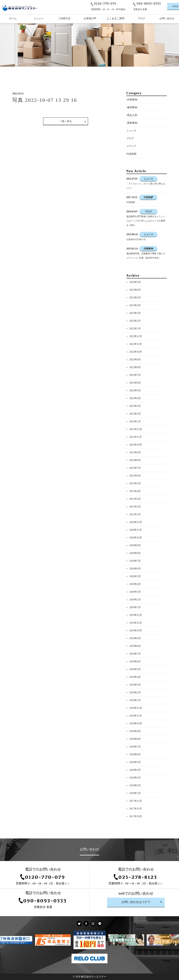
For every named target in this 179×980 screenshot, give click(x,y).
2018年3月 (135, 778)
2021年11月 (136, 437)
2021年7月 (135, 468)
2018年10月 (136, 723)
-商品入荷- (132, 115)
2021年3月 (135, 499)
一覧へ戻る (66, 121)
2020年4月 (135, 584)
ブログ (130, 138)
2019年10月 (136, 631)
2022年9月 (135, 360)
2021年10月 (136, 445)
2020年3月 (135, 592)
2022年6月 (135, 383)
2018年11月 (136, 716)
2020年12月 (136, 522)
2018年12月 (136, 708)
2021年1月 (135, 514)
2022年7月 (135, 375)
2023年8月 (135, 290)
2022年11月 (136, 344)
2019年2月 (135, 693)
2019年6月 (135, 662)
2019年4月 (135, 677)
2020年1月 (135, 607)
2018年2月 (135, 785)
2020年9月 (135, 545)
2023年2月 (135, 321)
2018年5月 (135, 762)
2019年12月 (136, 615)
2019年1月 (135, 700)
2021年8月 (135, 460)
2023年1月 (135, 329)
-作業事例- (132, 100)
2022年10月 (136, 352)
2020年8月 (135, 553)
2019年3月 (135, 685)
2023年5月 (135, 298)
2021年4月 (135, 491)
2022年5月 (135, 391)
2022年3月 (135, 406)
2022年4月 (135, 398)
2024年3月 (135, 282)
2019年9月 (135, 638)
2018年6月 (135, 754)
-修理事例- (132, 107)
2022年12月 (136, 336)
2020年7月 (135, 561)
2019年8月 (135, 646)
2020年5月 (135, 576)
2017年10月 (136, 816)
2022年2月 (135, 414)
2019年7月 (135, 654)
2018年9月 (135, 731)
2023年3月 (135, 313)
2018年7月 (135, 747)
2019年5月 (135, 669)
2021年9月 (135, 452)
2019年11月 (136, 623)
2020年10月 (136, 538)
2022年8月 (135, 367)
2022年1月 (135, 421)
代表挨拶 (131, 154)
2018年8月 (135, 739)
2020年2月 (135, 600)
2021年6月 (135, 476)
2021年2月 (135, 507)
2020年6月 (135, 569)
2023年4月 (135, 305)
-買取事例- (132, 123)
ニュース (131, 131)
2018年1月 (135, 793)
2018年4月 (135, 770)
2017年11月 (136, 809)
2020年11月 (136, 530)
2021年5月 (135, 483)
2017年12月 (136, 801)
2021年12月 (136, 429)
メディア (131, 146)
